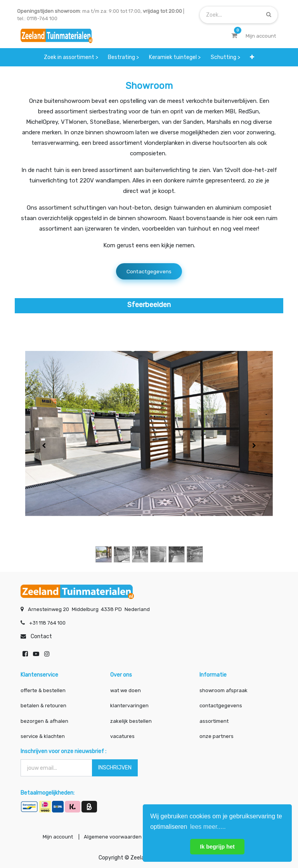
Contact (41, 635)
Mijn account (53, 836)
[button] (252, 57)
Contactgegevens (149, 272)
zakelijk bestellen (131, 719)
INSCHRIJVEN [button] (115, 766)
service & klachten (43, 735)
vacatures (122, 735)
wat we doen (126, 688)
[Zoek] (269, 15)
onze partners (217, 735)
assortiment (214, 719)
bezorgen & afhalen (44, 719)
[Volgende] (254, 446)
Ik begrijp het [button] (217, 847)
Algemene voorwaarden (110, 836)
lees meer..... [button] (208, 827)
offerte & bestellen (44, 688)
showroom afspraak (223, 688)
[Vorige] (44, 446)
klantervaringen (129, 704)
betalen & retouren (43, 704)
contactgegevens (221, 704)
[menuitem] (71, 57)
